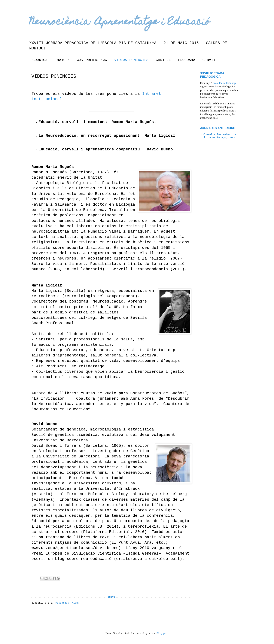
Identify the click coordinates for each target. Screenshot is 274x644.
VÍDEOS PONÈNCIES (131, 60)
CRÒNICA (40, 60)
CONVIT (209, 60)
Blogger (162, 634)
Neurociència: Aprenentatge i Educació (119, 22)
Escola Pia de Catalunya (224, 83)
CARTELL (163, 60)
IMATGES (62, 60)
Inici (111, 597)
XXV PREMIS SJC (92, 60)
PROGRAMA (187, 60)
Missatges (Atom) (67, 603)
